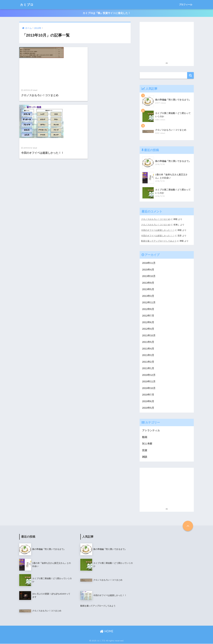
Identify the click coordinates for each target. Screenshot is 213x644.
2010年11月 (149, 382)
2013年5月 (148, 289)
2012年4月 (148, 329)
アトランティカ (151, 431)
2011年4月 (148, 348)
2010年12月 (149, 375)
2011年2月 (148, 362)
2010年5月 (148, 408)
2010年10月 (149, 388)
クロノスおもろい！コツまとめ (156, 219)
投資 (145, 451)
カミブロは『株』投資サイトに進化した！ (107, 13)
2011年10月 (149, 335)
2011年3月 (148, 355)
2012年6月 (148, 322)
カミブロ (27, 5)
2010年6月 (148, 401)
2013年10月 (149, 276)
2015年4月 (148, 269)
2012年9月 (148, 309)
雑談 (145, 457)
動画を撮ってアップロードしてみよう (159, 240)
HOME (107, 631)
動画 (145, 437)
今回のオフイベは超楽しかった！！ (158, 230)
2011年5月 (148, 342)
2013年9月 (148, 282)
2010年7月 (148, 395)
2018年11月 (149, 262)
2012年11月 (149, 302)
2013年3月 (148, 296)
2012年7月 (148, 315)
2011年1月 (148, 368)
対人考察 (147, 444)
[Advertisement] (167, 42)
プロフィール (186, 5)
